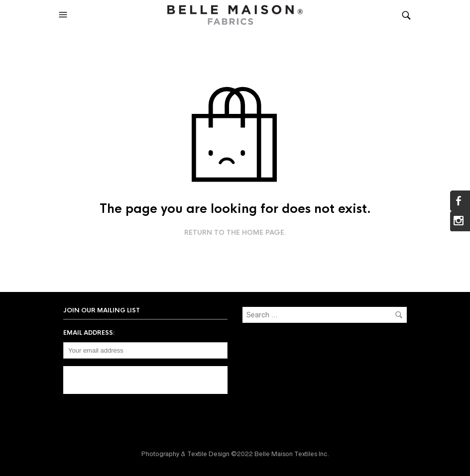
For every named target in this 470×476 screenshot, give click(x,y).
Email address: (89, 333)
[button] (64, 15)
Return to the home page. (235, 233)
